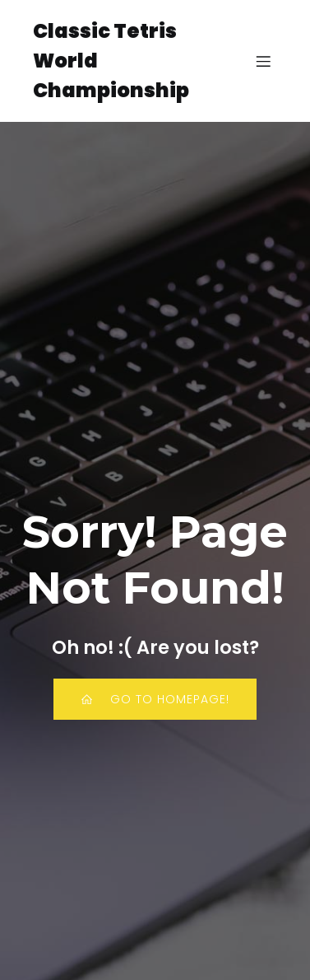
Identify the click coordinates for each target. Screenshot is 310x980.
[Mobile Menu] (263, 61)
